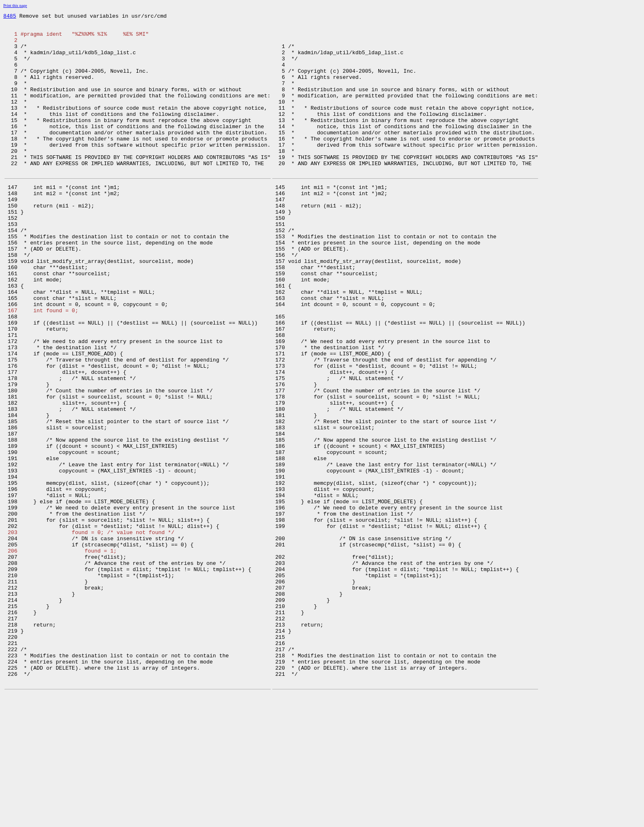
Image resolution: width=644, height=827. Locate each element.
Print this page (15, 6)
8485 (10, 17)
